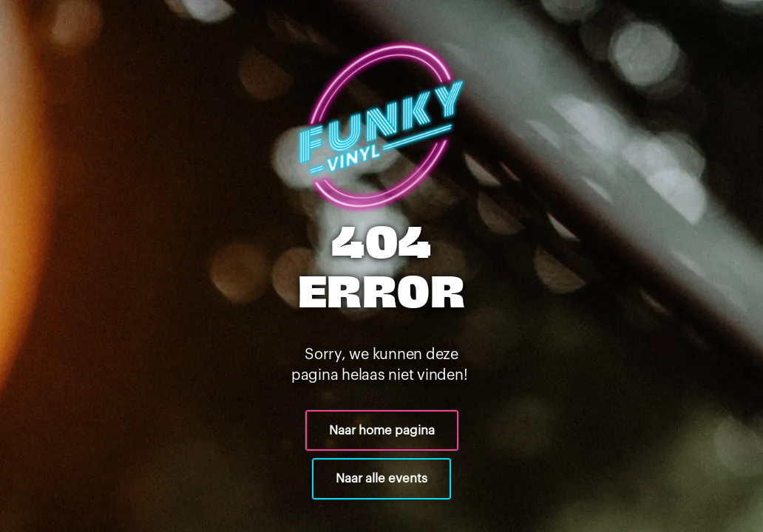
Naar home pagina (382, 430)
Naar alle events (381, 478)
